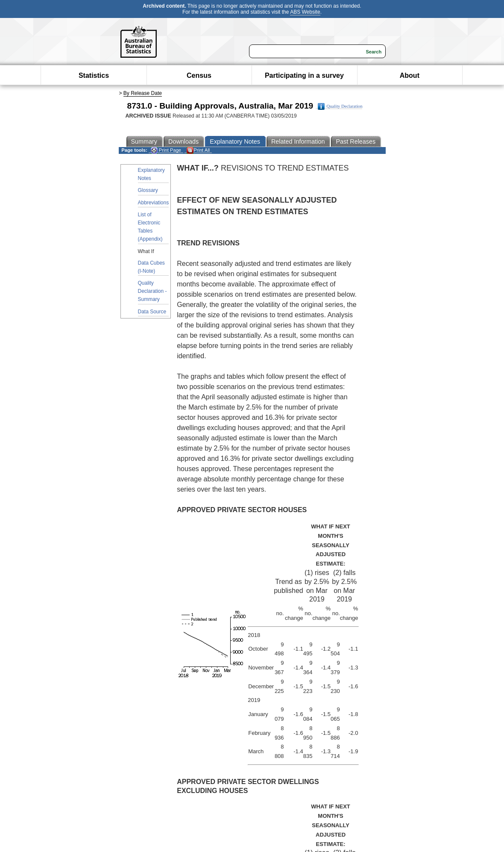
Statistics (94, 75)
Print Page (166, 150)
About (410, 75)
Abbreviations (154, 203)
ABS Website (305, 12)
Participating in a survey (304, 75)
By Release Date (143, 93)
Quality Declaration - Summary (152, 291)
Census (199, 75)
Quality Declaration (340, 106)
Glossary (148, 190)
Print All (198, 150)
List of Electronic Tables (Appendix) (150, 227)
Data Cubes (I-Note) (151, 267)
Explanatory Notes (151, 174)
